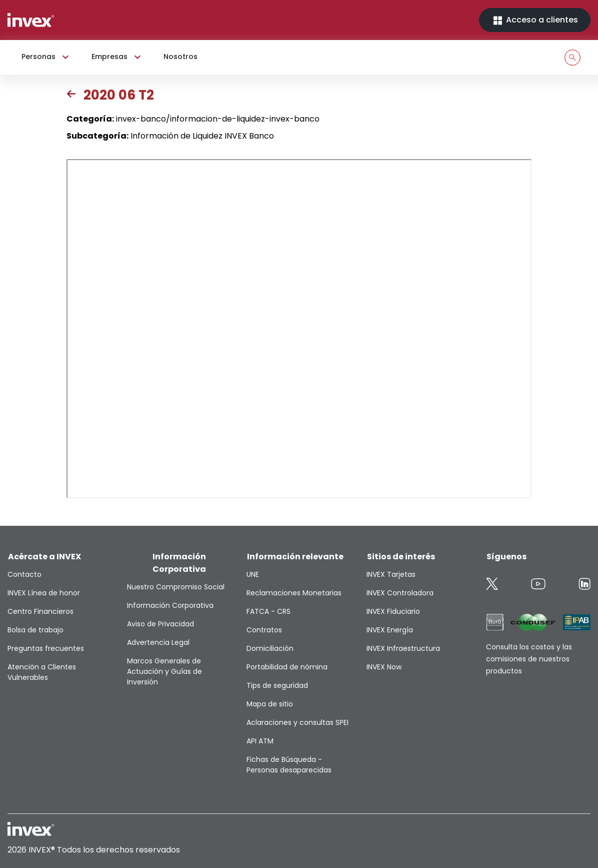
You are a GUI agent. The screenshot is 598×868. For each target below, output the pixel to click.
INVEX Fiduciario (393, 611)
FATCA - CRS (268, 611)
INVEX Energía (390, 630)
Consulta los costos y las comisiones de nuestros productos (529, 659)
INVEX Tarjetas (391, 574)
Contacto (24, 574)
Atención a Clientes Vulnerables (42, 672)
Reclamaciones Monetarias (294, 593)
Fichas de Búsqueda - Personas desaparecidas (289, 765)
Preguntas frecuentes (46, 648)
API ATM (260, 741)
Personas (46, 57)
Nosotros (180, 57)
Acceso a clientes (535, 20)
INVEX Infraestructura (403, 648)
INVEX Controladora (400, 593)
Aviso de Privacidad (160, 624)
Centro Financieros (40, 611)
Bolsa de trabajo (35, 630)
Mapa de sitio (270, 704)
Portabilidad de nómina (287, 667)
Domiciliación (270, 648)
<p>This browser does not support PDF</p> (299, 329)
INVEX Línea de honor (44, 593)
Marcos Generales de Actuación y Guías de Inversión (164, 671)
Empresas (117, 57)
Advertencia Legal (158, 642)
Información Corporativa (170, 605)
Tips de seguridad (277, 685)
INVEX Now (384, 667)
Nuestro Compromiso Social (176, 587)
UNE (253, 574)
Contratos (264, 630)
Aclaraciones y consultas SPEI (297, 722)
